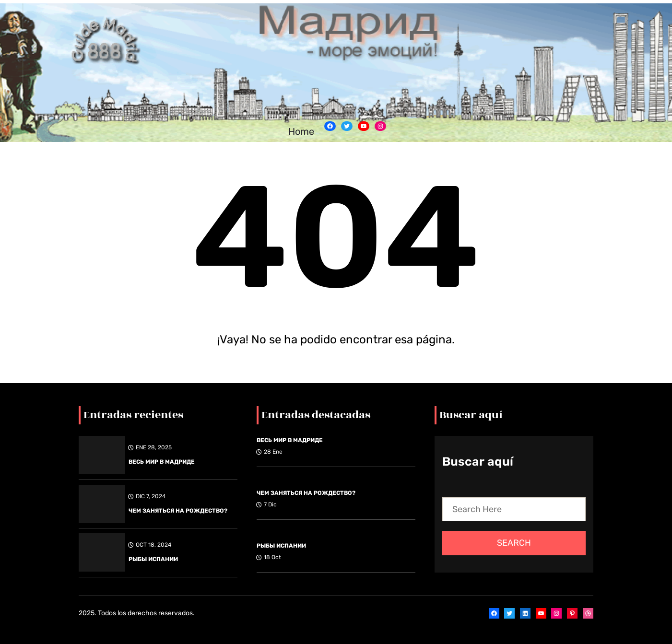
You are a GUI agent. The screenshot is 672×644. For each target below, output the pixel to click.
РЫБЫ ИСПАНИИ (153, 559)
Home (301, 131)
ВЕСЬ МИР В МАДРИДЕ (162, 462)
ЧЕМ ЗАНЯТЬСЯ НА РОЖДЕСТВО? (178, 511)
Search (514, 543)
